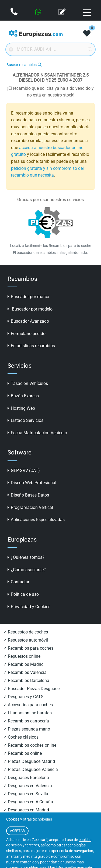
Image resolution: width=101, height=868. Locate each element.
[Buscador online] (50, 49)
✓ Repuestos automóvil (26, 640)
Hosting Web (21, 408)
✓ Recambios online (22, 753)
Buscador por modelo (30, 309)
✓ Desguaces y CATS (23, 697)
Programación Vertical (30, 507)
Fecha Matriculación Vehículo (37, 433)
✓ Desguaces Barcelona (26, 778)
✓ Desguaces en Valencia (28, 786)
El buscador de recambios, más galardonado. (50, 253)
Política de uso (23, 594)
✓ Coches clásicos (21, 737)
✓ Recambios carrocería (26, 721)
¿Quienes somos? (26, 557)
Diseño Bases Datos (28, 495)
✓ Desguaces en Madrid (26, 810)
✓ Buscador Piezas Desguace (31, 689)
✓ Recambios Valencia (25, 672)
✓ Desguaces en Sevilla (26, 794)
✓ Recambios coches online (30, 745)
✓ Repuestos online (22, 656)
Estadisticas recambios (31, 346)
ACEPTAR (17, 831)
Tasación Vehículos (28, 383)
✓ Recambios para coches (28, 648)
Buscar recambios (24, 65)
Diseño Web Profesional (32, 483)
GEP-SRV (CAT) (24, 471)
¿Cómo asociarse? (27, 570)
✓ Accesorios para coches (28, 705)
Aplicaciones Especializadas (36, 520)
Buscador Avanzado (28, 321)
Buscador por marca (28, 297)
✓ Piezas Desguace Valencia (31, 769)
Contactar (18, 582)
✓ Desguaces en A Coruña (28, 802)
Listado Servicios (25, 420)
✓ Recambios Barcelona (26, 681)
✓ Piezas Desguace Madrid (29, 761)
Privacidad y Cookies (29, 607)
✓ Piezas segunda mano (27, 729)
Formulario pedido (27, 334)
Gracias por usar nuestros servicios (50, 200)
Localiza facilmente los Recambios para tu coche (50, 246)
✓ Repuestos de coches (26, 632)
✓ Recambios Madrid (23, 664)
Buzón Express (23, 396)
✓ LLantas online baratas (27, 713)
